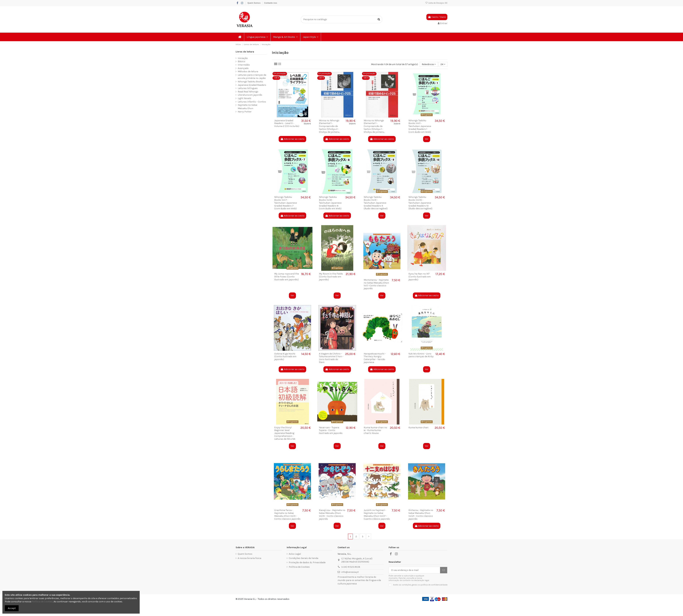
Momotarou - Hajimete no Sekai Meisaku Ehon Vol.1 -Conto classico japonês (376, 284)
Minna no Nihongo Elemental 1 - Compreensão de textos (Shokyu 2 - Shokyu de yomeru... (330, 126)
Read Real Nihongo (248, 92)
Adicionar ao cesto (292, 139)
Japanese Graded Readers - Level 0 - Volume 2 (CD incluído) (287, 123)
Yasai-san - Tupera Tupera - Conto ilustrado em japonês (331, 430)
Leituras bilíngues (248, 88)
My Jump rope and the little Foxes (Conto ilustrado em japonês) (287, 277)
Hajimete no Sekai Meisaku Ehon (247, 107)
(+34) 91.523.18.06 (351, 567)
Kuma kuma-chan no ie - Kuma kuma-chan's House (375, 430)
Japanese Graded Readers (252, 85)
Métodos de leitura (248, 71)
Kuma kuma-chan (418, 427)
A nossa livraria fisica (249, 558)
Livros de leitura (245, 52)
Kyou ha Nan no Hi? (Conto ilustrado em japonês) (420, 277)
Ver (427, 139)
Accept (12, 608)
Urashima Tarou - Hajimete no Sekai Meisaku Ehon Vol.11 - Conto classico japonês (287, 514)
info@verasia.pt (350, 572)
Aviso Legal (295, 554)
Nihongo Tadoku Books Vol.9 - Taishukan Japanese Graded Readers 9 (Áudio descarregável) (376, 203)
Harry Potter (245, 112)
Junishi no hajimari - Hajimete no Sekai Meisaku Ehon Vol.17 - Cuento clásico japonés (377, 514)
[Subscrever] (444, 570)
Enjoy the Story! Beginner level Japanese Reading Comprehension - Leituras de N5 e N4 (285, 433)
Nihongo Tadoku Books (250, 82)
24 (443, 64)
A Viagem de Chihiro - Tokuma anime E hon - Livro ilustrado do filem (331, 358)
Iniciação (243, 58)
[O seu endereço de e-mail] (414, 570)
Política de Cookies (299, 567)
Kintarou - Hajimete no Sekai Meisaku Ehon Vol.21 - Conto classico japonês (421, 514)
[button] (257, 37)
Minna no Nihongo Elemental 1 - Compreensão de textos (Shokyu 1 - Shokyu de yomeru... (374, 126)
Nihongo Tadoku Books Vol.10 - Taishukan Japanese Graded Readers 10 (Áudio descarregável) (420, 203)
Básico (241, 61)
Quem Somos (254, 3)
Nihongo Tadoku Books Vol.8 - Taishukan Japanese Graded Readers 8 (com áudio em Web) (330, 203)
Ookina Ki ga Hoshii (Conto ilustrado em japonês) (285, 357)
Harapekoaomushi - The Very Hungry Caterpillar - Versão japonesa (375, 358)
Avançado (243, 68)
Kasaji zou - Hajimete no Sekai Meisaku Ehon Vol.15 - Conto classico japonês (332, 514)
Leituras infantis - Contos (252, 102)
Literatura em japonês (250, 95)
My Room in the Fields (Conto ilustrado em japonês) (331, 277)
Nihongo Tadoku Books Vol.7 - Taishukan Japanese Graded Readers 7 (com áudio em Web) (285, 203)
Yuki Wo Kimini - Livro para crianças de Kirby (421, 355)
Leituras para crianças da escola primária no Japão (252, 77)
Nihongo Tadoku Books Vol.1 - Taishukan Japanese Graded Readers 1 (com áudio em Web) (420, 126)
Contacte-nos (271, 3)
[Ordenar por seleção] (429, 64)
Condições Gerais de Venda (304, 558)
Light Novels (245, 98)
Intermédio (244, 65)
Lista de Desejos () (436, 3)
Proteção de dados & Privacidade (307, 562)
